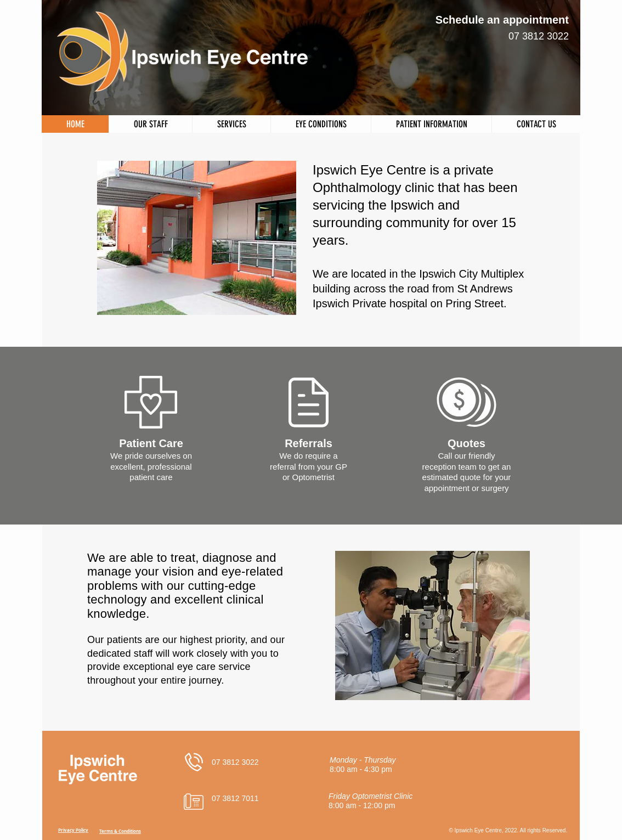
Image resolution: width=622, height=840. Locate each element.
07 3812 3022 (539, 36)
